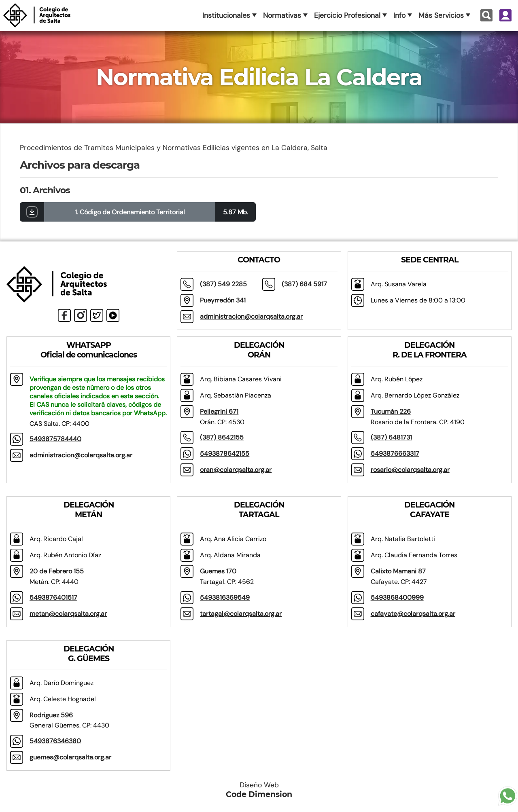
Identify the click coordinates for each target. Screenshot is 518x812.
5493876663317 (395, 454)
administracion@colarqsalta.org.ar (251, 316)
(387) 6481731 (391, 437)
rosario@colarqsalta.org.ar (410, 470)
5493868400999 (397, 597)
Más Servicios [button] (441, 15)
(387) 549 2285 (223, 284)
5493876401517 (53, 597)
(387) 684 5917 (304, 284)
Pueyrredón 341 (223, 300)
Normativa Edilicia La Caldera (259, 77)
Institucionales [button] (226, 15)
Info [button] (399, 15)
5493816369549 (225, 597)
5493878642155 (225, 454)
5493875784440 (55, 439)
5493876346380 (55, 741)
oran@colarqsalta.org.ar (236, 470)
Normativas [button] (282, 15)
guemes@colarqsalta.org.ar (70, 757)
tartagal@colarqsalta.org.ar (241, 614)
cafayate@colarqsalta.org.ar (413, 614)
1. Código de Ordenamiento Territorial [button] (130, 212)
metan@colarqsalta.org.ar (68, 614)
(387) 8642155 (222, 437)
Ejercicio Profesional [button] (347, 15)
